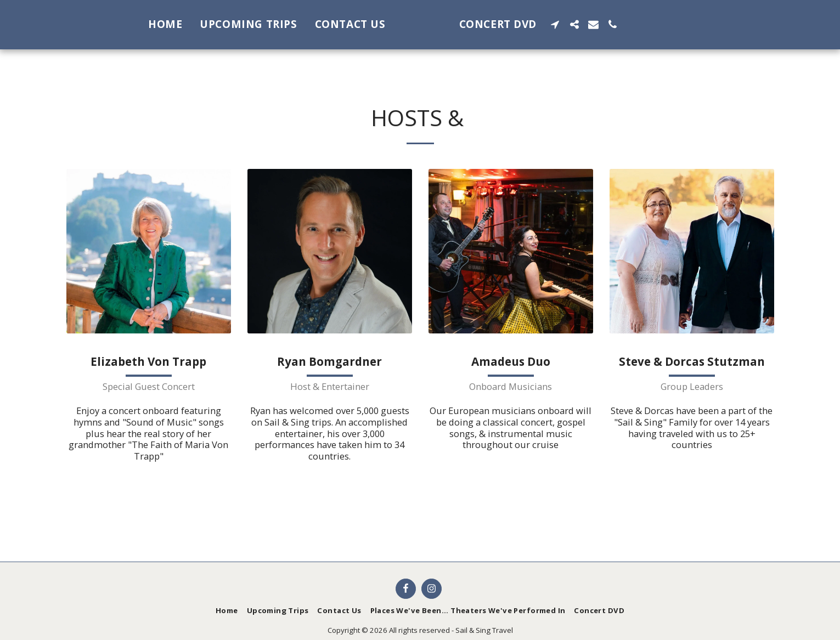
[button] (600, 24)
